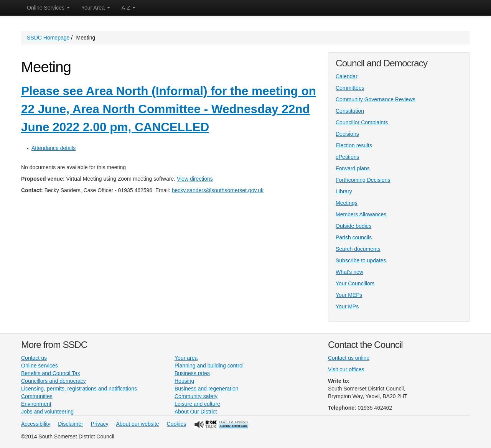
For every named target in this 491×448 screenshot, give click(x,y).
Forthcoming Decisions (363, 180)
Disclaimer (70, 424)
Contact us (34, 358)
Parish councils (354, 237)
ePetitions (347, 157)
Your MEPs (349, 295)
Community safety (196, 396)
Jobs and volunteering (47, 412)
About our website (138, 424)
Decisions (347, 134)
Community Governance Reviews (376, 99)
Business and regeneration (207, 389)
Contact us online (349, 358)
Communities (37, 396)
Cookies (177, 424)
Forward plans (353, 168)
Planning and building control (209, 366)
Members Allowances (361, 214)
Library (344, 191)
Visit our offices (346, 369)
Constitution (350, 111)
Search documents (358, 249)
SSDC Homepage (48, 38)
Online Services (48, 8)
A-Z (129, 8)
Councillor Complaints (362, 122)
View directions (195, 179)
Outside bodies (353, 226)
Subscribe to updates (361, 260)
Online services (40, 366)
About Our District (196, 412)
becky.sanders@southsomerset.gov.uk (218, 190)
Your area (186, 358)
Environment (36, 404)
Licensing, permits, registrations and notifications (79, 389)
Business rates (192, 373)
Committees (350, 88)
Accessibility (36, 424)
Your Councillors (355, 283)
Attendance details (54, 148)
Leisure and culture (197, 404)
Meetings (347, 203)
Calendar (347, 76)
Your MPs (347, 306)
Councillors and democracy (54, 381)
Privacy (100, 424)
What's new (349, 272)
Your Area (96, 8)
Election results (354, 145)
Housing (184, 381)
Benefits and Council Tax (51, 373)
